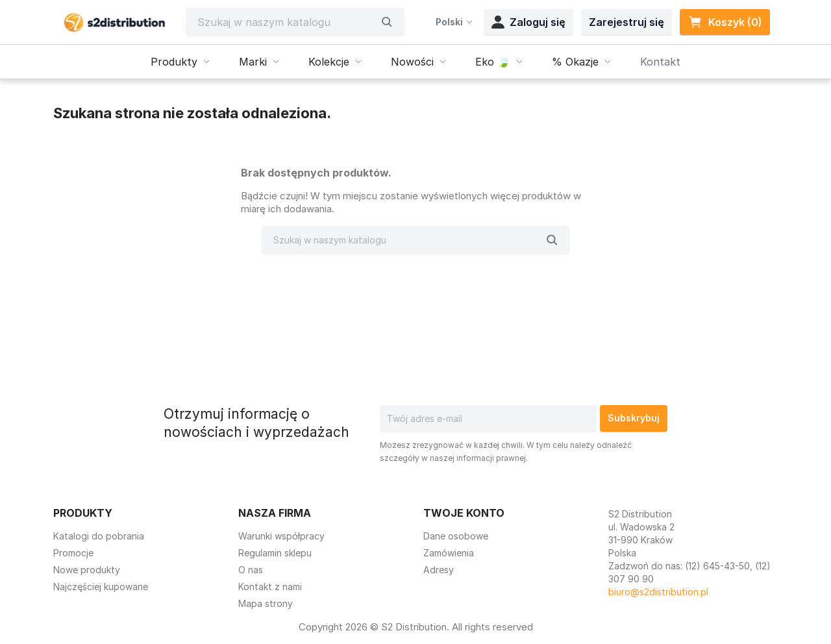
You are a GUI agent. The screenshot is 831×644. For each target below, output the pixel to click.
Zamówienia (449, 553)
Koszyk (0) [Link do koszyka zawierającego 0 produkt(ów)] (725, 22)
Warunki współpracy (281, 536)
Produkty (182, 62)
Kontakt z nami (270, 587)
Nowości (420, 62)
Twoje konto (464, 513)
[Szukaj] (286, 22)
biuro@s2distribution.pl (658, 592)
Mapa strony (266, 603)
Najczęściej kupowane (101, 587)
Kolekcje (337, 62)
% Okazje (583, 62)
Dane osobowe (456, 536)
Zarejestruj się (626, 22)
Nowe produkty (87, 570)
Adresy (439, 570)
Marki (261, 62)
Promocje (73, 553)
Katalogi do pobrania (99, 536)
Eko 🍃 (501, 62)
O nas (251, 570)
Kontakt (660, 62)
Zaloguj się (528, 22)
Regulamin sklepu (275, 553)
